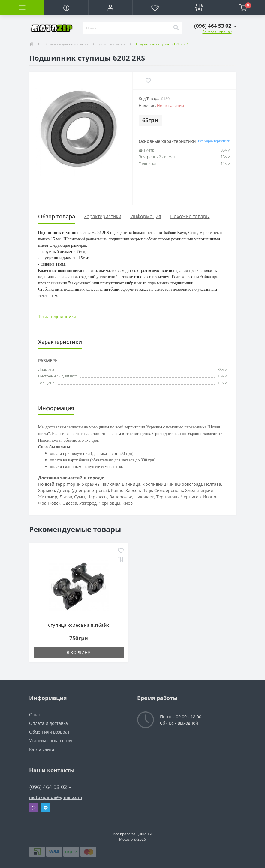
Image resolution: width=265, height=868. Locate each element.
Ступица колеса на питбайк (79, 625)
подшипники (63, 316)
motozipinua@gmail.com (56, 797)
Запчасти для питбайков (66, 44)
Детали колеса (112, 44)
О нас (35, 715)
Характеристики (103, 216)
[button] (110, 8)
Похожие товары (190, 216)
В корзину (78, 652)
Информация (146, 216)
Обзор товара (57, 216)
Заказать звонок (217, 32)
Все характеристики (214, 141)
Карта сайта (42, 749)
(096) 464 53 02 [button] (50, 787)
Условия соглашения (51, 741)
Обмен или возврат (49, 732)
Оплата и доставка (48, 723)
